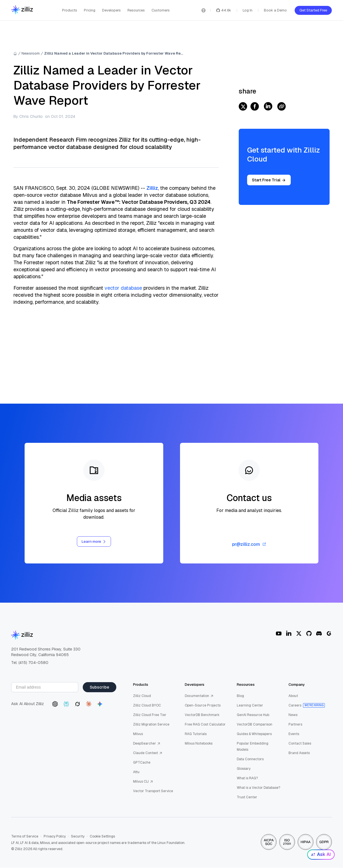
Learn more (94, 542)
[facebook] (255, 107)
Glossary (244, 769)
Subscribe (100, 687)
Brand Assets (299, 753)
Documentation (199, 696)
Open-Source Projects (203, 706)
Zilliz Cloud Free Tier (150, 715)
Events (294, 734)
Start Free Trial (269, 180)
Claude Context (148, 753)
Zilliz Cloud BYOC (147, 706)
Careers (295, 706)
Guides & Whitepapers (254, 734)
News (293, 715)
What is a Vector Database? (258, 788)
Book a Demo (275, 10)
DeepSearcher (147, 744)
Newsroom (31, 53)
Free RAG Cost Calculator (205, 725)
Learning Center (250, 706)
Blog (240, 696)
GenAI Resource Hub (253, 715)
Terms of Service (25, 837)
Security (78, 837)
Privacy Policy (55, 837)
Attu (136, 772)
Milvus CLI (143, 782)
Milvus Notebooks (199, 744)
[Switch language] (204, 10)
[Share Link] (282, 107)
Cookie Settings (102, 837)
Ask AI (321, 854)
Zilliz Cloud (142, 696)
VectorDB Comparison (255, 725)
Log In (248, 10)
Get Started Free (313, 10)
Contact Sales (300, 744)
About (293, 696)
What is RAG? (247, 778)
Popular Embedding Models (253, 747)
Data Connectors (250, 759)
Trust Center (247, 797)
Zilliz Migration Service (151, 725)
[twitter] (243, 107)
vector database (123, 288)
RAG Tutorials (196, 734)
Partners (295, 725)
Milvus (138, 734)
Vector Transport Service (153, 791)
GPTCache (142, 763)
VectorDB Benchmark (202, 715)
